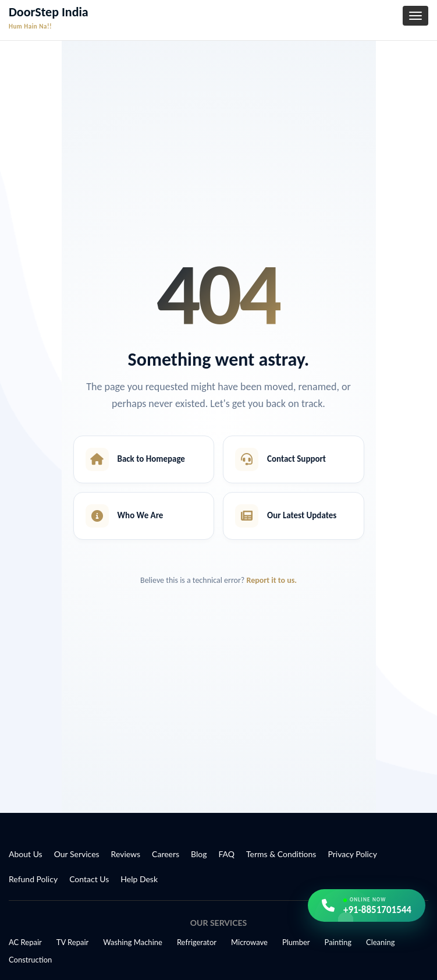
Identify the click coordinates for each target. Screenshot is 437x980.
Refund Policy (33, 879)
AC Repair (25, 942)
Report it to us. (272, 580)
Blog (199, 854)
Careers (166, 854)
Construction (30, 960)
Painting (338, 942)
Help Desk (139, 879)
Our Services (77, 854)
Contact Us (89, 879)
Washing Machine (133, 942)
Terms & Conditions (281, 854)
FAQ (227, 854)
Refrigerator (197, 942)
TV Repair (73, 942)
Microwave (249, 942)
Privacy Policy (352, 854)
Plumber (296, 942)
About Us (26, 854)
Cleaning (380, 942)
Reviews (126, 854)
